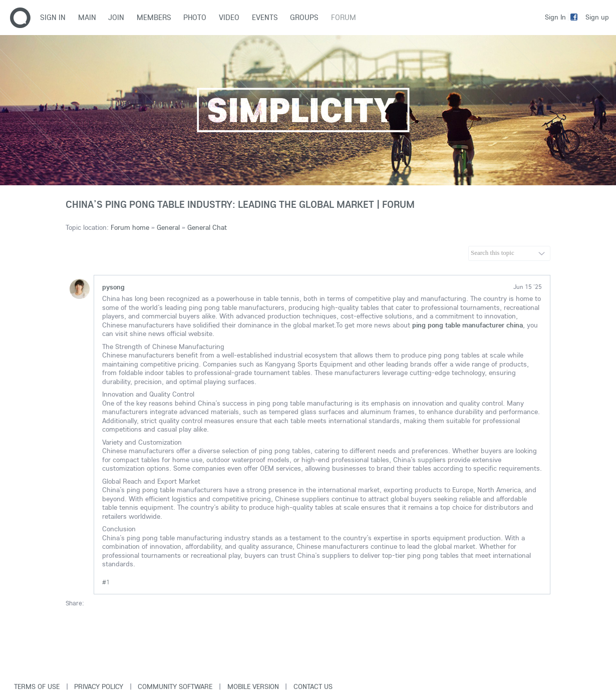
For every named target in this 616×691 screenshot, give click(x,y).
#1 (106, 582)
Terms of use (37, 686)
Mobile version (253, 686)
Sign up (597, 17)
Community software (175, 686)
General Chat (207, 227)
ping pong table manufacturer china (468, 325)
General (168, 227)
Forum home (130, 227)
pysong (113, 287)
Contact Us (313, 686)
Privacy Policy (99, 686)
